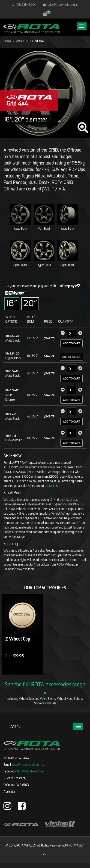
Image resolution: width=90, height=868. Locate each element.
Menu (15, 726)
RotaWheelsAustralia (31, 771)
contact (49, 486)
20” (30, 303)
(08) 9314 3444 (24, 5)
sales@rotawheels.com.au (61, 5)
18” (12, 303)
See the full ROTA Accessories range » (45, 688)
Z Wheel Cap (18, 639)
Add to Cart (72, 343)
